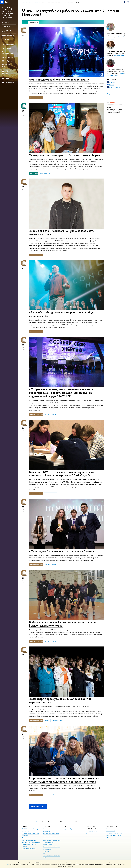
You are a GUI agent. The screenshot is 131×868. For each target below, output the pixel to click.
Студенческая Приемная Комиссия (7, 72)
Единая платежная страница (29, 849)
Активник (112, 85)
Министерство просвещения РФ (115, 833)
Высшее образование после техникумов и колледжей (51, 837)
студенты (47, 721)
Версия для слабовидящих (29, 840)
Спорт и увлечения (8, 57)
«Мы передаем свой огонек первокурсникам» (59, 79)
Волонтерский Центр (7, 65)
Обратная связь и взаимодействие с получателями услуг (52, 856)
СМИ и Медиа (7, 48)
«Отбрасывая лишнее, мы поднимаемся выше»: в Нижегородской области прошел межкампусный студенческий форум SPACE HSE (61, 393)
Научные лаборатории (70, 829)
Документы (6, 26)
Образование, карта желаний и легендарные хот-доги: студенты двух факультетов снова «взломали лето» (64, 780)
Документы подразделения (115, 94)
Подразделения (26, 838)
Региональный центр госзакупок (51, 847)
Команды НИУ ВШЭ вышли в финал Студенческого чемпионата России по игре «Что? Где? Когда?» (63, 474)
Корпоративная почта (91, 831)
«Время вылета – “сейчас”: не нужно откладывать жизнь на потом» (62, 232)
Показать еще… (38, 807)
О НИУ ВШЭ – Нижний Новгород (31, 829)
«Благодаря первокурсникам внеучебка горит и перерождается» (60, 700)
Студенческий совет (115, 87)
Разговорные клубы (8, 82)
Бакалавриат (46, 829)
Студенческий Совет (7, 31)
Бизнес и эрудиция (8, 35)
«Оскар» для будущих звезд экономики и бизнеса (62, 551)
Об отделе (6, 23)
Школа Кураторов (8, 61)
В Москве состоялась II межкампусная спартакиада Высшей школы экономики (62, 624)
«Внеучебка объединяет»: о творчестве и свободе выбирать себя (62, 314)
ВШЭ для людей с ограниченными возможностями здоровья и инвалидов (31, 844)
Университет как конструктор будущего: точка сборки (64, 155)
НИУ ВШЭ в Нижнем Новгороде (30, 821)
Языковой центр (47, 849)
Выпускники (46, 851)
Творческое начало (8, 44)
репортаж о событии (45, 173)
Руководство (25, 831)
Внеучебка (112, 82)
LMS (86, 833)
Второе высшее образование (51, 834)
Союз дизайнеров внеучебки (8, 78)
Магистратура (47, 831)
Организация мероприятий (6, 40)
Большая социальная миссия (8, 53)
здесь (100, 863)
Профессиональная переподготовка (48, 843)
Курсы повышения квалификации (52, 840)
